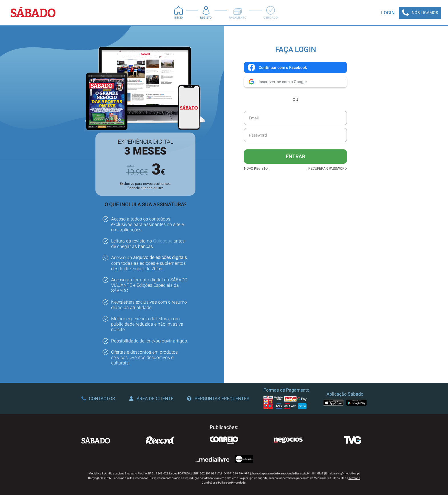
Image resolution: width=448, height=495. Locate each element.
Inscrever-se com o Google (277, 82)
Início (179, 13)
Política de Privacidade (232, 483)
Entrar (295, 156)
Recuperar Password (328, 169)
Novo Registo (256, 169)
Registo (206, 13)
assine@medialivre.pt (346, 473)
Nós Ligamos (420, 13)
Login (388, 13)
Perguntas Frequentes (218, 399)
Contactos (98, 399)
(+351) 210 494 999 (237, 473)
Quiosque (163, 241)
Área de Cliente (151, 399)
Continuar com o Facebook (277, 67)
